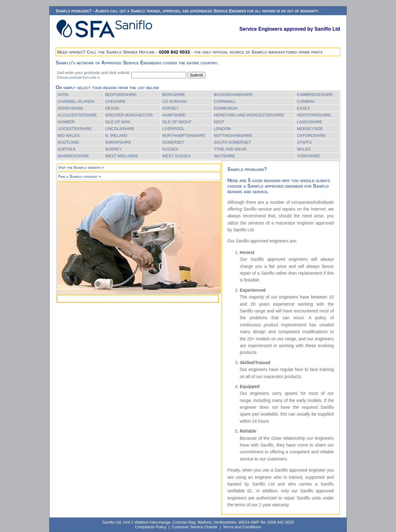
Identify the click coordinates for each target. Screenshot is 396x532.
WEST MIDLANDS (122, 156)
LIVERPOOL (173, 129)
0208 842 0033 (174, 52)
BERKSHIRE (174, 95)
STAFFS (304, 142)
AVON (63, 95)
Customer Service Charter (195, 527)
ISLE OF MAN (118, 122)
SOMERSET (173, 142)
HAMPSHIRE (174, 115)
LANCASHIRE (310, 122)
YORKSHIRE (309, 156)
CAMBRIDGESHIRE (315, 95)
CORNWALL (225, 101)
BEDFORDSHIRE (121, 95)
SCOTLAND (68, 142)
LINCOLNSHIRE (120, 129)
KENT (219, 122)
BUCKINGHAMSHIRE (233, 95)
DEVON (112, 108)
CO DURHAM (174, 101)
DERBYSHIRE (70, 108)
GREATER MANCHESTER (129, 115)
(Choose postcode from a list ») (78, 78)
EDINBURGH (226, 108)
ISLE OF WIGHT (177, 122)
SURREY (113, 149)
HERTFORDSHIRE (314, 115)
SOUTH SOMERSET (232, 142)
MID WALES (69, 135)
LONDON (222, 129)
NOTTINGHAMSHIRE (233, 135)
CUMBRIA (306, 101)
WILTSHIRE (224, 156)
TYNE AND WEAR (230, 149)
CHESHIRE (115, 101)
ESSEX (304, 108)
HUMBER (66, 122)
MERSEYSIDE (310, 129)
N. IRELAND (116, 135)
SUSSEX (170, 149)
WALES (304, 149)
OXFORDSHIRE (312, 135)
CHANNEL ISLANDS (76, 101)
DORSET (170, 108)
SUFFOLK (67, 149)
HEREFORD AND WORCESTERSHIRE (249, 115)
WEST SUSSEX (176, 156)
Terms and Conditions (242, 527)
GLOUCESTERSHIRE (77, 115)
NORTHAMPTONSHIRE (184, 135)
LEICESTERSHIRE (75, 129)
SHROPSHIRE (118, 142)
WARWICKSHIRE (73, 156)
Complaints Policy (151, 527)
